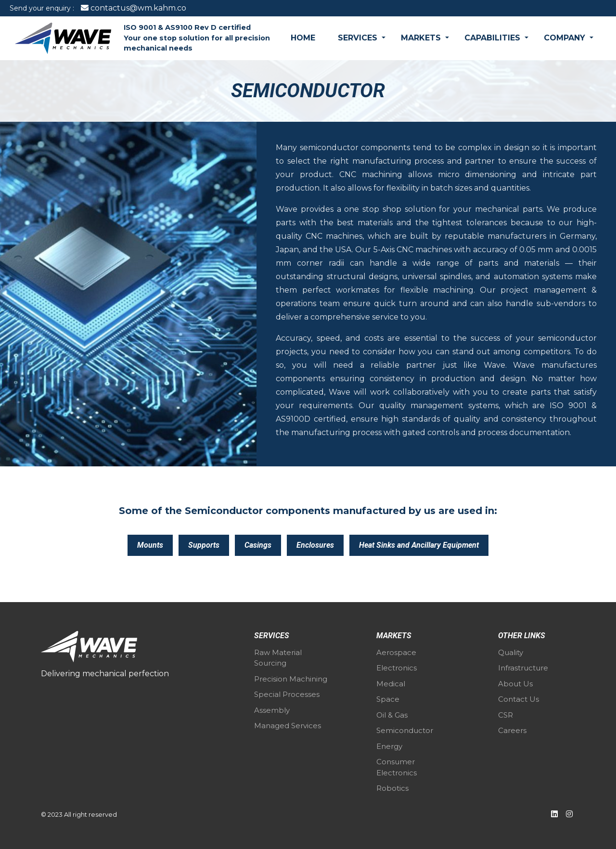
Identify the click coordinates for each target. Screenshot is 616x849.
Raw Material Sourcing (278, 658)
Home (303, 38)
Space (388, 699)
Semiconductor (405, 730)
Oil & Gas (392, 715)
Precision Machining (291, 679)
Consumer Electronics (397, 767)
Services (359, 38)
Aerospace (396, 652)
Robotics (392, 788)
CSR (506, 715)
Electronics (397, 668)
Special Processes (287, 694)
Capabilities (494, 38)
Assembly (272, 710)
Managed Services (288, 726)
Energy (389, 746)
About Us (515, 684)
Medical (391, 684)
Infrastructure (523, 668)
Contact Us (519, 699)
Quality (511, 652)
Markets (422, 38)
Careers (512, 730)
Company (566, 38)
